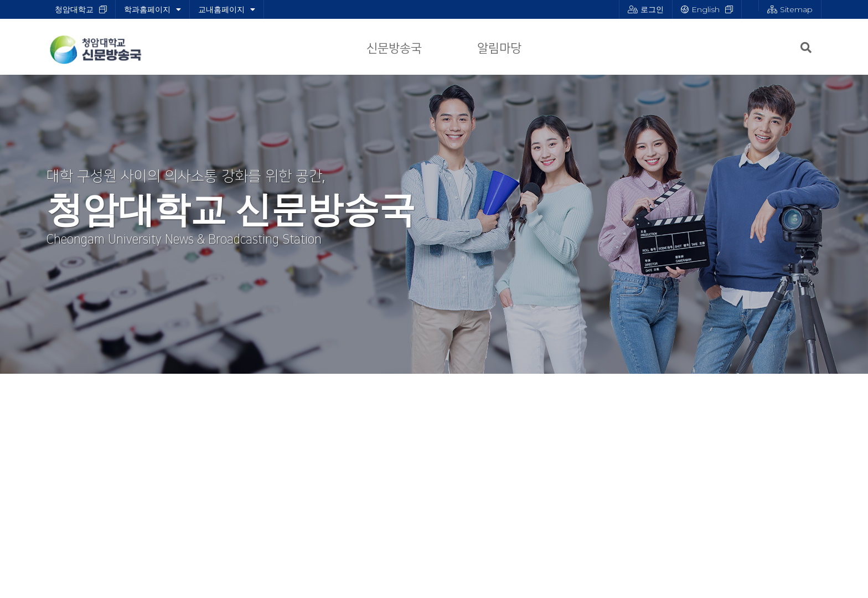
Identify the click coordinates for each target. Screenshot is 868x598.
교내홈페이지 (227, 9)
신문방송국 (394, 48)
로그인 (646, 9)
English (700, 9)
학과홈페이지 (153, 9)
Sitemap (790, 9)
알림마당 (499, 48)
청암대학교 (74, 9)
